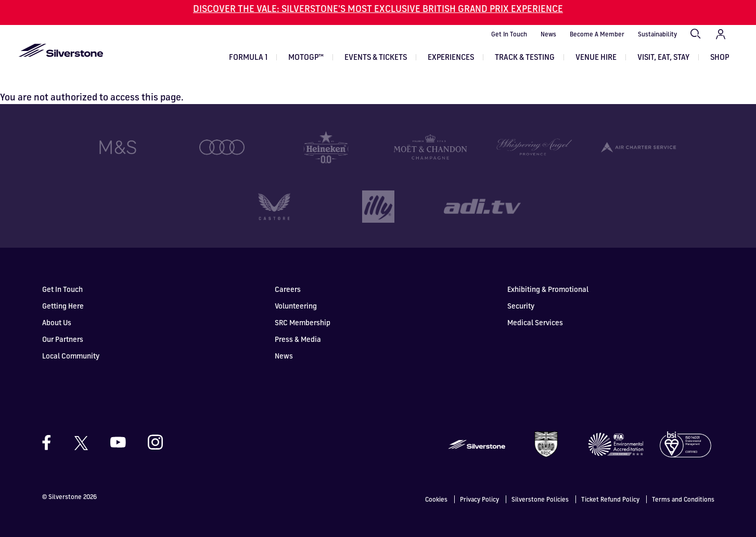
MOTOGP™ (306, 57)
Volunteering (296, 291)
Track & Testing (525, 57)
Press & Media (298, 324)
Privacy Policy (479, 484)
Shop (720, 57)
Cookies (436, 484)
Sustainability (657, 34)
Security (521, 291)
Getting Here (63, 291)
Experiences (451, 57)
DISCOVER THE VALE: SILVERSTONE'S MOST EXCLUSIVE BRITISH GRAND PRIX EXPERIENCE (378, 8)
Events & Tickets (376, 57)
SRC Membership (303, 307)
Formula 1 (248, 57)
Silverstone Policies (540, 484)
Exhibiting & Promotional (548, 274)
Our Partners (63, 324)
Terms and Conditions (683, 484)
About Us (57, 307)
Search (696, 34)
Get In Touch (509, 34)
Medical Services (535, 307)
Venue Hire (596, 57)
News (548, 34)
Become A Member (597, 34)
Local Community (71, 341)
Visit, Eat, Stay (663, 57)
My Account (721, 34)
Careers (288, 274)
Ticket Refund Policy (610, 484)
